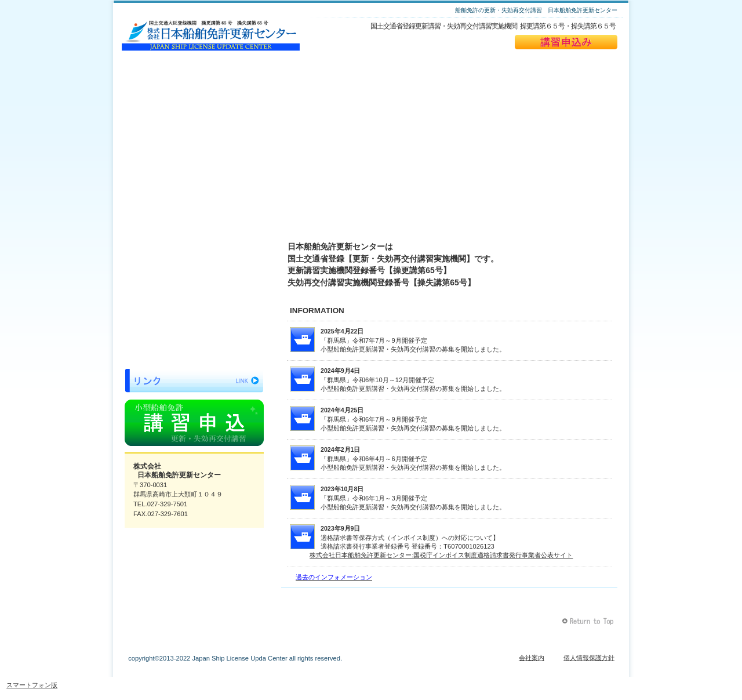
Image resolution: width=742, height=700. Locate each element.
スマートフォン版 (32, 685)
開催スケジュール (194, 244)
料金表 (194, 271)
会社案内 (532, 658)
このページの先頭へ (589, 621)
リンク (194, 380)
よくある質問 (194, 299)
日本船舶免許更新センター (210, 35)
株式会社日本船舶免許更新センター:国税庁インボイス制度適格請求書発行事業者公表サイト (441, 555)
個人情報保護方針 (589, 658)
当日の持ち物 (194, 326)
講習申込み (566, 42)
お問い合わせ (194, 353)
